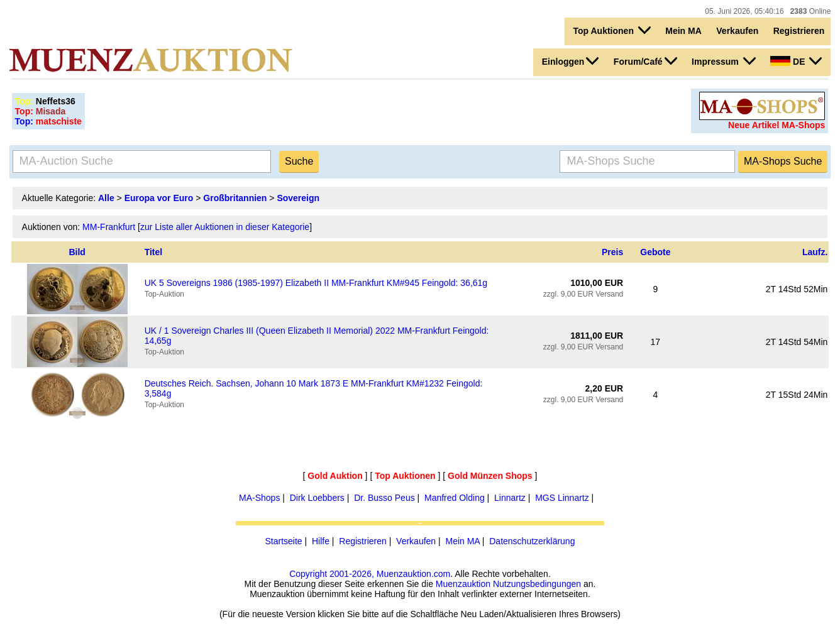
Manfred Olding (455, 498)
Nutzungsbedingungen (537, 584)
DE (796, 61)
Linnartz (510, 498)
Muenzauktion (463, 584)
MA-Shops (259, 498)
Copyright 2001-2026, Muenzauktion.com (370, 574)
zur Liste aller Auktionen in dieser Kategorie (225, 227)
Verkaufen (737, 31)
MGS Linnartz (562, 498)
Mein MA (683, 31)
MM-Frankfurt (109, 227)
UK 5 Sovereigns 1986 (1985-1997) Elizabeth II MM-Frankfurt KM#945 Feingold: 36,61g (316, 283)
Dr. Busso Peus (384, 498)
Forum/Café (645, 61)
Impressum (724, 61)
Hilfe (321, 541)
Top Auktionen (612, 30)
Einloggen (571, 61)
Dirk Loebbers (317, 498)
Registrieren (799, 31)
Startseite (284, 541)
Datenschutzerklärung (532, 541)
